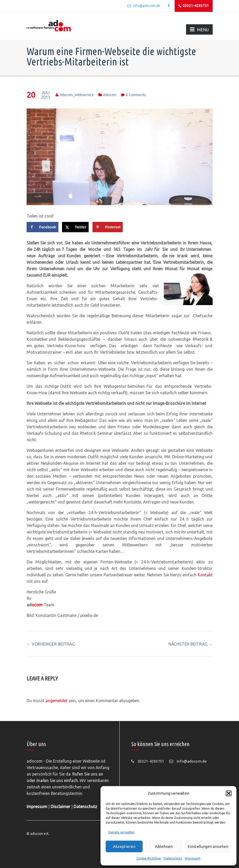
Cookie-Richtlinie (149, 858)
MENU (199, 29)
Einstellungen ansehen (208, 846)
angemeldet (56, 701)
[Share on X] (75, 227)
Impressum (193, 858)
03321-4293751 (194, 6)
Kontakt (205, 575)
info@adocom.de (144, 6)
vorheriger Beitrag (51, 644)
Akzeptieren (124, 846)
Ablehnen (164, 846)
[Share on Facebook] (43, 227)
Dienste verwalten (121, 832)
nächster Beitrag (191, 644)
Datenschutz (173, 858)
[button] (229, 793)
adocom (110, 95)
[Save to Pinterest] (108, 227)
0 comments (136, 95)
